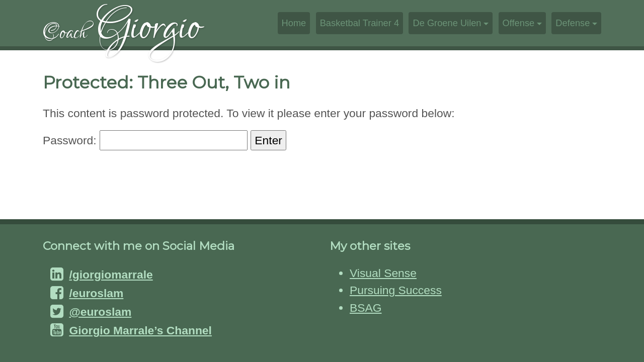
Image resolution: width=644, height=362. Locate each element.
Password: (145, 140)
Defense (573, 23)
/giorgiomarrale (111, 275)
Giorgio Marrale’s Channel (140, 330)
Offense (519, 23)
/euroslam (96, 293)
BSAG (366, 308)
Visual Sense (383, 273)
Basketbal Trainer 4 (359, 23)
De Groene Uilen (447, 23)
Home (294, 23)
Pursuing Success (396, 290)
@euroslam (100, 312)
